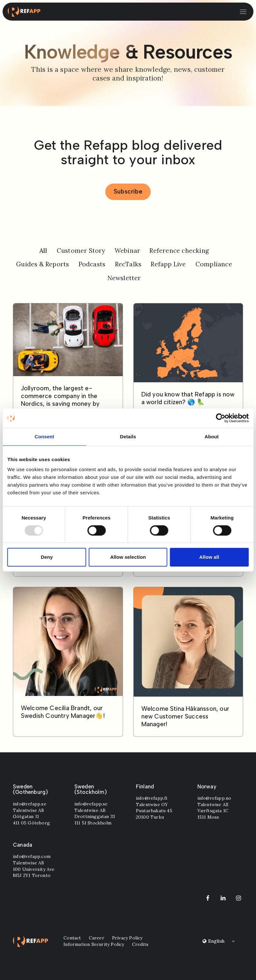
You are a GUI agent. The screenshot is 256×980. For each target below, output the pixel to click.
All (43, 251)
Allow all (209, 557)
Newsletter (124, 278)
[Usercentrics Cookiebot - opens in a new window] (220, 418)
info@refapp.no (214, 798)
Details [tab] (128, 437)
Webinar (127, 251)
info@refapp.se (30, 804)
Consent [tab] (44, 437)
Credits (140, 944)
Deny (47, 557)
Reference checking (179, 251)
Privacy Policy (127, 938)
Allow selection (128, 557)
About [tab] (212, 437)
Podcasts (92, 264)
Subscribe (128, 191)
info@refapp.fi (152, 798)
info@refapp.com (32, 856)
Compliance (214, 264)
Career (96, 938)
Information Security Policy (94, 944)
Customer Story (81, 251)
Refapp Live (168, 264)
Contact (72, 938)
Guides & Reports (43, 264)
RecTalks (128, 264)
